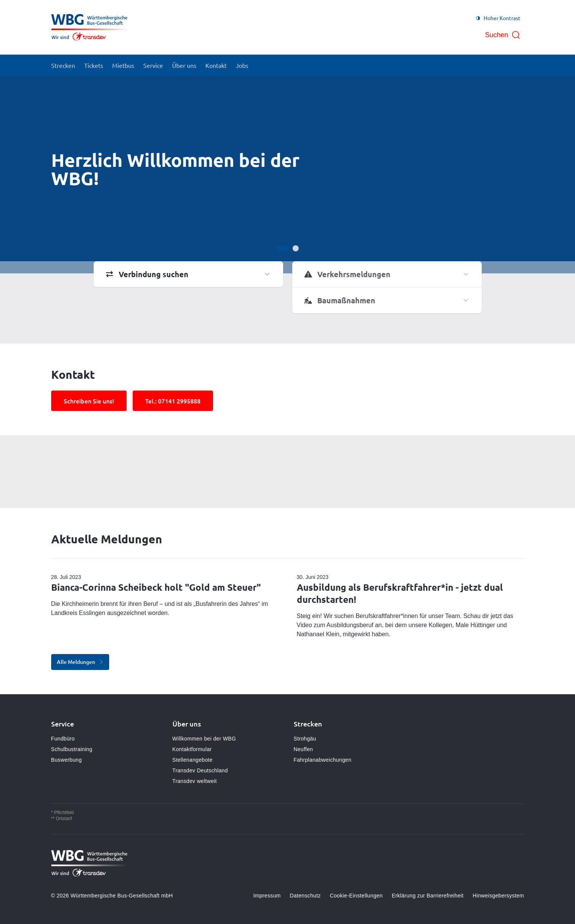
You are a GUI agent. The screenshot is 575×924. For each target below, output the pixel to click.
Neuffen (303, 749)
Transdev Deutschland (200, 770)
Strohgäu (305, 739)
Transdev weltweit (195, 781)
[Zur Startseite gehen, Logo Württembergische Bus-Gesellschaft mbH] (89, 27)
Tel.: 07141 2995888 (173, 401)
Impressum (267, 896)
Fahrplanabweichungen (323, 760)
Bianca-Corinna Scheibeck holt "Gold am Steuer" (156, 587)
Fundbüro (63, 739)
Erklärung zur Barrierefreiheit (428, 896)
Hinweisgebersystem (498, 896)
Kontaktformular (192, 749)
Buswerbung (67, 760)
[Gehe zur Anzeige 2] (296, 248)
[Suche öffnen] (502, 35)
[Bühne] (287, 175)
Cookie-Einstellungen (356, 896)
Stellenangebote (193, 760)
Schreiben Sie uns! (89, 401)
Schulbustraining (72, 749)
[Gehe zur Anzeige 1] (283, 248)
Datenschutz (306, 896)
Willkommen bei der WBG (204, 739)
